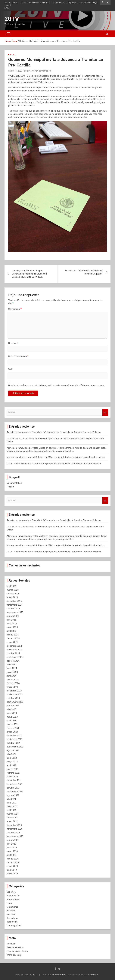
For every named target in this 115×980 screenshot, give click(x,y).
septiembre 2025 (15, 612)
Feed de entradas (15, 947)
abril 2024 (11, 676)
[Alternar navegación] (8, 34)
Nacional (46, 2)
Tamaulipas (34, 2)
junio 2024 (12, 668)
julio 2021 (11, 799)
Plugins (10, 487)
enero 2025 (12, 642)
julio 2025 (11, 620)
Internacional (59, 2)
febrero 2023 (13, 728)
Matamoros (13, 907)
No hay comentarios (41, 71)
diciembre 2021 (14, 780)
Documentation (14, 483)
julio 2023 (11, 709)
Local (23, 2)
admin (27, 71)
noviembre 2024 (15, 650)
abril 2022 (11, 765)
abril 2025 (11, 631)
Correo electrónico (18, 356)
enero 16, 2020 (15, 71)
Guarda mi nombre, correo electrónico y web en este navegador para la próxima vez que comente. (57, 385)
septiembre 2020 (15, 836)
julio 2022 (11, 754)
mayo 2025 (12, 627)
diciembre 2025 (14, 601)
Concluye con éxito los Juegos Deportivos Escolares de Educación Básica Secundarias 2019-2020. (29, 274)
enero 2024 (12, 687)
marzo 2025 (13, 635)
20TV (12, 19)
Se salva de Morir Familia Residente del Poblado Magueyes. (84, 272)
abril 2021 (11, 810)
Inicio (15, 2)
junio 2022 (12, 758)
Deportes (72, 2)
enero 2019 (12, 874)
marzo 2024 (13, 680)
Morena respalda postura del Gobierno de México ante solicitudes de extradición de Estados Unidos (56, 457)
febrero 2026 (13, 594)
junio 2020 (12, 848)
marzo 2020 (13, 859)
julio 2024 (11, 665)
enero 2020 (12, 866)
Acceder (11, 944)
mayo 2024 (12, 672)
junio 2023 (12, 713)
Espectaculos (13, 896)
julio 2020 (11, 844)
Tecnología (12, 922)
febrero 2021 (13, 818)
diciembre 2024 (14, 646)
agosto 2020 (13, 840)
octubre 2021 (13, 788)
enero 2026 (12, 597)
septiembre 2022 (15, 747)
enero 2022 (12, 777)
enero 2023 (12, 732)
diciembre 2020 (14, 825)
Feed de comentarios (17, 951)
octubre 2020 (13, 833)
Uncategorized (14, 925)
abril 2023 (11, 721)
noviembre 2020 (15, 829)
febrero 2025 (13, 638)
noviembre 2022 (15, 739)
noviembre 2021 (15, 784)
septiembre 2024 (15, 657)
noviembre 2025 (15, 605)
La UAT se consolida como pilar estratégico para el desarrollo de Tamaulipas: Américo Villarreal (54, 464)
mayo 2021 (12, 806)
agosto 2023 (13, 706)
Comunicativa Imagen (89, 2)
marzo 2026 (13, 590)
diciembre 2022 (14, 736)
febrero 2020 (13, 862)
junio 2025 (12, 624)
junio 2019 (12, 870)
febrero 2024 (13, 683)
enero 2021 (12, 821)
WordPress (94, 975)
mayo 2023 (12, 717)
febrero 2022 (13, 773)
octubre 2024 (13, 653)
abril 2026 (11, 586)
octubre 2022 (13, 743)
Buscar (105, 412)
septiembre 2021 (15, 792)
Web (10, 369)
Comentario (15, 309)
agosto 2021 (13, 795)
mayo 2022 (12, 762)
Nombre (13, 343)
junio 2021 (12, 803)
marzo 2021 (13, 814)
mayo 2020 (12, 851)
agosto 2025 (13, 616)
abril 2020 (11, 855)
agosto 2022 (13, 750)
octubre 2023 (13, 698)
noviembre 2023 (15, 694)
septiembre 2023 (15, 702)
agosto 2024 (13, 661)
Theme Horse (59, 975)
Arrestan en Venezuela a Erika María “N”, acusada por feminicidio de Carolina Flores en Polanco (54, 432)
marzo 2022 (13, 769)
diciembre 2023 (14, 691)
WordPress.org (14, 955)
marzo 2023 (13, 724)
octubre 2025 (13, 609)
